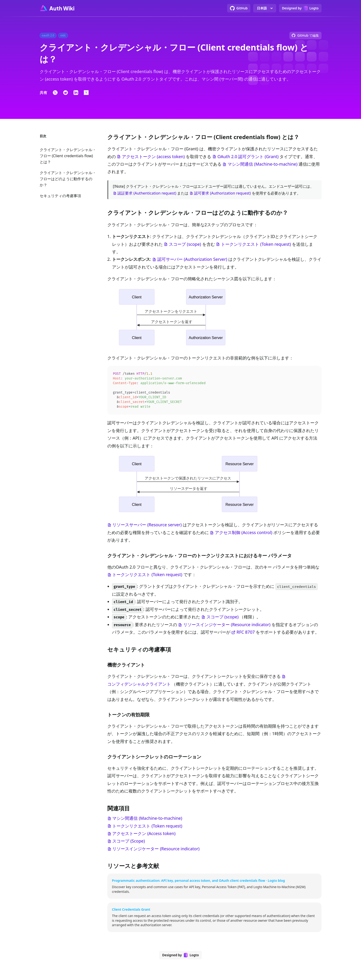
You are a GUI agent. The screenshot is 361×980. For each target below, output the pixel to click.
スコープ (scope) (185, 244)
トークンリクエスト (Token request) (256, 244)
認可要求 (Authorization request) (222, 193)
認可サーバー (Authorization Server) (192, 259)
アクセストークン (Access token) (144, 835)
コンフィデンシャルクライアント (139, 686)
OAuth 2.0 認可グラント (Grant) (248, 156)
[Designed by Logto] (300, 8)
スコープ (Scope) (128, 843)
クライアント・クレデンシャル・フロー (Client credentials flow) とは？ (68, 156)
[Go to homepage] (57, 8)
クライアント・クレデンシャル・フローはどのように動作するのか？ (68, 179)
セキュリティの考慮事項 (60, 196)
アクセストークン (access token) (153, 156)
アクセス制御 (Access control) (244, 534)
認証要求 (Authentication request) (147, 193)
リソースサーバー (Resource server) (147, 527)
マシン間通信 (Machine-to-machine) (262, 164)
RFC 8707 (246, 634)
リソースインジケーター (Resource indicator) (227, 626)
